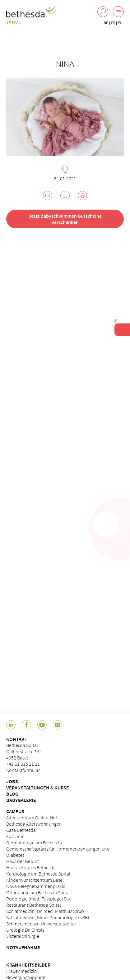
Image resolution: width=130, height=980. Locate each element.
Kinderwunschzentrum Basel (35, 880)
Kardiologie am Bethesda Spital (38, 874)
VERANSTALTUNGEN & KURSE (38, 788)
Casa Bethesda (21, 830)
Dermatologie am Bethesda (34, 842)
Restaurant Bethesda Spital (34, 905)
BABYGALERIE (21, 800)
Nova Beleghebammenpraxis (36, 886)
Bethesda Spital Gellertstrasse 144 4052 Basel (24, 751)
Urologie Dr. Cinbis (25, 930)
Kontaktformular (23, 770)
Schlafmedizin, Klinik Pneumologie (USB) (48, 917)
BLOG (12, 794)
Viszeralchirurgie (23, 936)
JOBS (12, 781)
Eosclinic (15, 836)
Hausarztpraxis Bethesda (31, 867)
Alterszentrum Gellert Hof (32, 817)
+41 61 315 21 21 (23, 764)
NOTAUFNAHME (23, 947)
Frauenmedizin (22, 971)
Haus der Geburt (23, 861)
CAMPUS (15, 811)
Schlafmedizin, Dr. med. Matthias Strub (45, 911)
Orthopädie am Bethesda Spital (38, 892)
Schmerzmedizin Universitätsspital (41, 924)
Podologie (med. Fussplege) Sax (39, 899)
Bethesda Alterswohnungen (34, 824)
